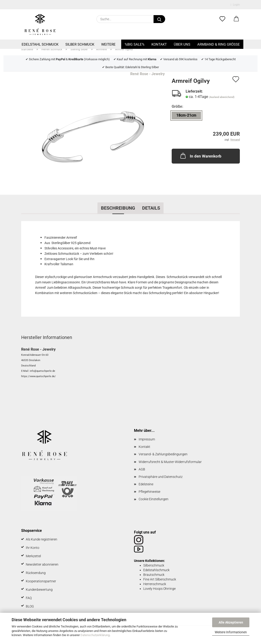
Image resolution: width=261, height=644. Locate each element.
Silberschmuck (154, 565)
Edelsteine (146, 484)
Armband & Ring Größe (219, 44)
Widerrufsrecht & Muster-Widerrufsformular (170, 462)
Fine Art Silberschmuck (160, 579)
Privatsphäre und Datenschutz (161, 477)
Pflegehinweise (149, 492)
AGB (142, 469)
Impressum (147, 439)
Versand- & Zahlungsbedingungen (163, 454)
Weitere (108, 44)
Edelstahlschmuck (156, 570)
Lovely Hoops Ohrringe (159, 589)
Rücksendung (36, 573)
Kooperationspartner (41, 581)
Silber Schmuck (80, 44)
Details (151, 208)
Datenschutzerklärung (95, 635)
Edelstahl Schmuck (40, 44)
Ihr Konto (33, 548)
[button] (236, 19)
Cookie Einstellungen (154, 499)
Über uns (182, 44)
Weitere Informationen (231, 632)
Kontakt (159, 44)
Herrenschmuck (155, 584)
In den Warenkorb (200, 156)
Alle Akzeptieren (231, 622)
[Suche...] (159, 19)
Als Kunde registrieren (42, 539)
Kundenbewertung (39, 590)
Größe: (177, 106)
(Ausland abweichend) (222, 97)
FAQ (29, 598)
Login (235, 5)
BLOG (30, 606)
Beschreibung (118, 208)
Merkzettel (33, 556)
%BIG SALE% (135, 44)
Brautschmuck (154, 575)
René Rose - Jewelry (147, 74)
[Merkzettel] (222, 19)
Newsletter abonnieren (42, 564)
